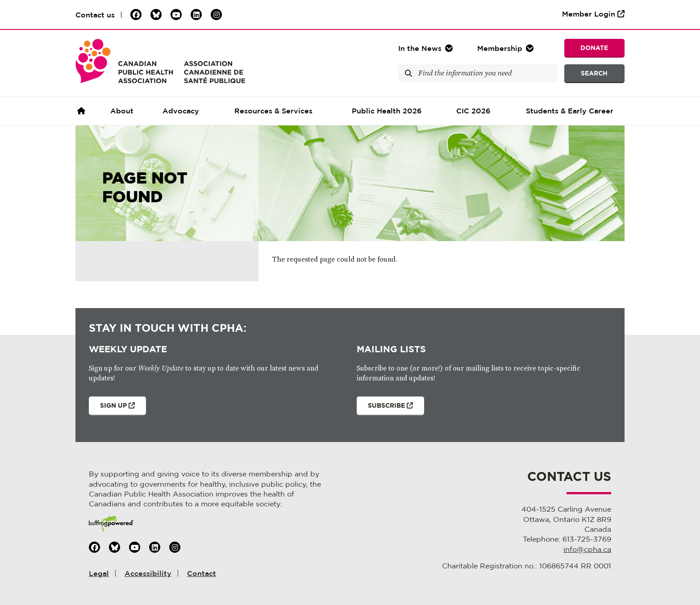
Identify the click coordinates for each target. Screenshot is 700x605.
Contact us (95, 15)
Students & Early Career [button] (570, 111)
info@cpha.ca (587, 549)
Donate (594, 48)
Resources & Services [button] (273, 111)
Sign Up (112, 409)
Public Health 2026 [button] (387, 111)
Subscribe (385, 409)
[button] (506, 48)
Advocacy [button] (181, 111)
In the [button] (420, 48)
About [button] (122, 111)
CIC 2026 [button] (473, 111)
